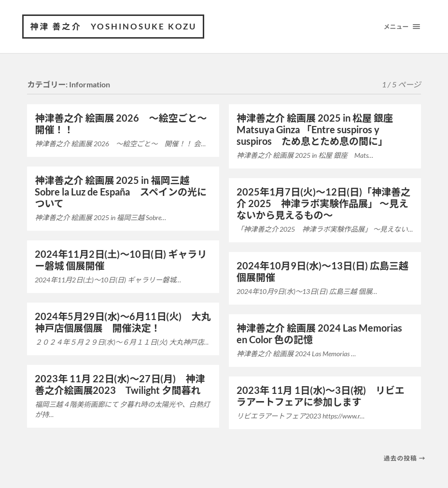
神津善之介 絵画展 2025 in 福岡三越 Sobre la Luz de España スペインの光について (121, 192)
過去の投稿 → (405, 458)
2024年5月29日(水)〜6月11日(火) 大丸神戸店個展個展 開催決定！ (123, 322)
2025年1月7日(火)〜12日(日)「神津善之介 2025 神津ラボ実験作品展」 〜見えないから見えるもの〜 (323, 203)
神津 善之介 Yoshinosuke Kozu (113, 26)
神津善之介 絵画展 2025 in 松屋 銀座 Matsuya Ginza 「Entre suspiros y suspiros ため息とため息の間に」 (320, 129)
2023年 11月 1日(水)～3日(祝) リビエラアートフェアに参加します (321, 396)
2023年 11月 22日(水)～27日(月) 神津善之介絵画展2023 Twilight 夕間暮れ (120, 384)
